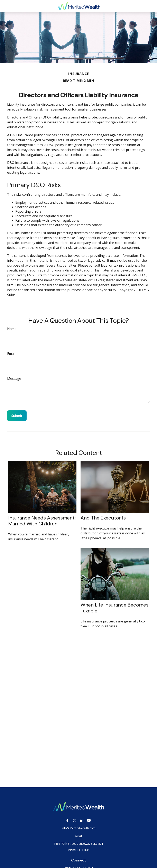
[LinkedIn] (82, 821)
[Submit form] (17, 416)
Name (12, 329)
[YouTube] (89, 821)
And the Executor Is (103, 518)
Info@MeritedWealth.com (78, 828)
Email (11, 354)
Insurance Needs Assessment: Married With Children (42, 521)
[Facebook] (67, 821)
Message (14, 379)
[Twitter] (75, 821)
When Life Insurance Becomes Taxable (114, 608)
